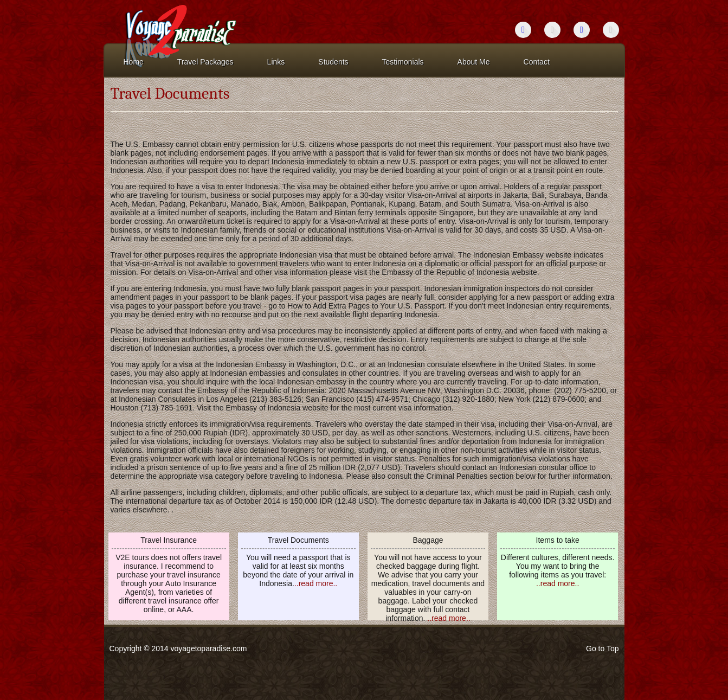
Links (276, 62)
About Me (474, 62)
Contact (537, 62)
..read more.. (316, 583)
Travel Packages (205, 62)
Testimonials (403, 62)
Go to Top (602, 648)
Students (333, 62)
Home (134, 62)
